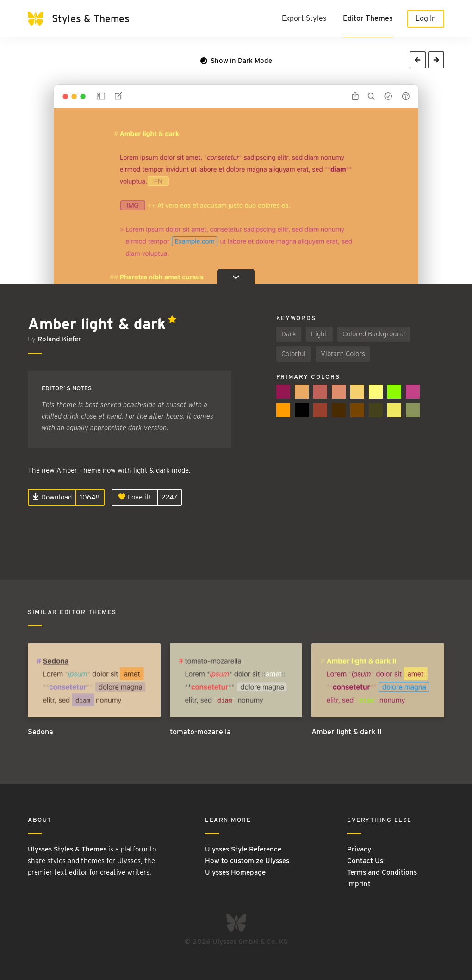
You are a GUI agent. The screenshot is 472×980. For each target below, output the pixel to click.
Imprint (359, 884)
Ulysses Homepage (235, 872)
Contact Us (365, 861)
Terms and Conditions (382, 872)
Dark (289, 334)
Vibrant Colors (343, 354)
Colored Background (374, 334)
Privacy (359, 849)
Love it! (135, 497)
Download (52, 497)
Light (319, 334)
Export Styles (304, 18)
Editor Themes (368, 18)
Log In (426, 18)
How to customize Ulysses (247, 861)
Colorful (294, 354)
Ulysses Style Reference (243, 849)
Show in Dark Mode (236, 61)
